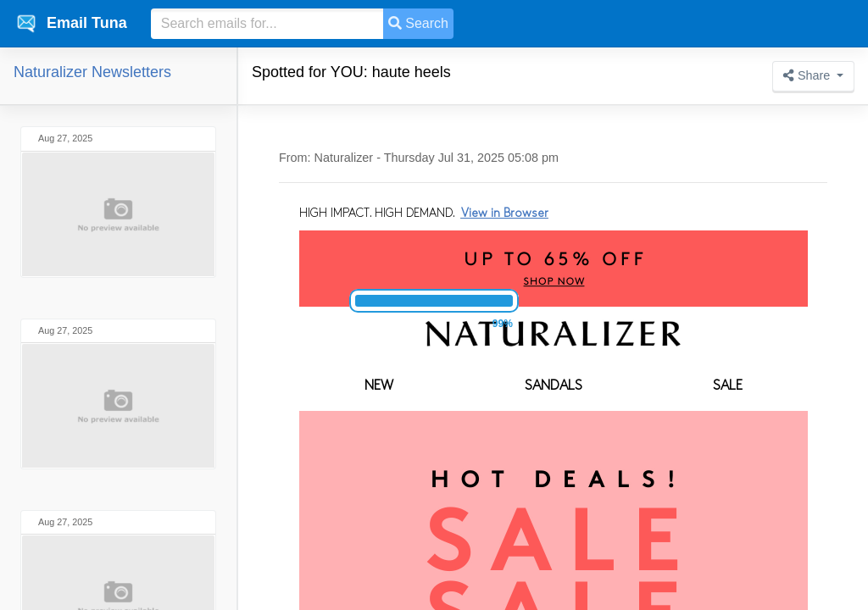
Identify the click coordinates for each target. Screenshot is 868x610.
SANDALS (554, 386)
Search (418, 23)
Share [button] (808, 75)
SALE (728, 386)
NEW (379, 386)
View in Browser (505, 214)
